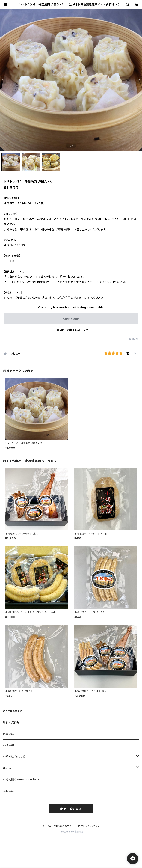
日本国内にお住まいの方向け (71, 330)
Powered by (71, 832)
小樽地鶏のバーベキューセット (21, 779)
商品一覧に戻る (71, 809)
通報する (134, 339)
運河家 (7, 768)
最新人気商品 (11, 722)
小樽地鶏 (9, 745)
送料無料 (9, 791)
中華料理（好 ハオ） (14, 757)
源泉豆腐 (9, 734)
